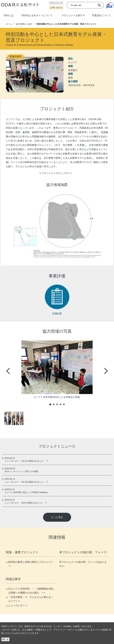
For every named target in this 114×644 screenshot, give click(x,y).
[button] (73, 16)
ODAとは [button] (9, 15)
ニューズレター (18, 605)
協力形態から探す (24, 24)
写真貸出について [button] (101, 15)
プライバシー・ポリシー (65, 630)
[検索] (84, 5)
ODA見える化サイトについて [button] (37, 15)
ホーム (9, 24)
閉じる (5, 639)
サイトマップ (56, 3)
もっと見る (57, 517)
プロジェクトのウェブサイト (57, 173)
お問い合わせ (56, 8)
